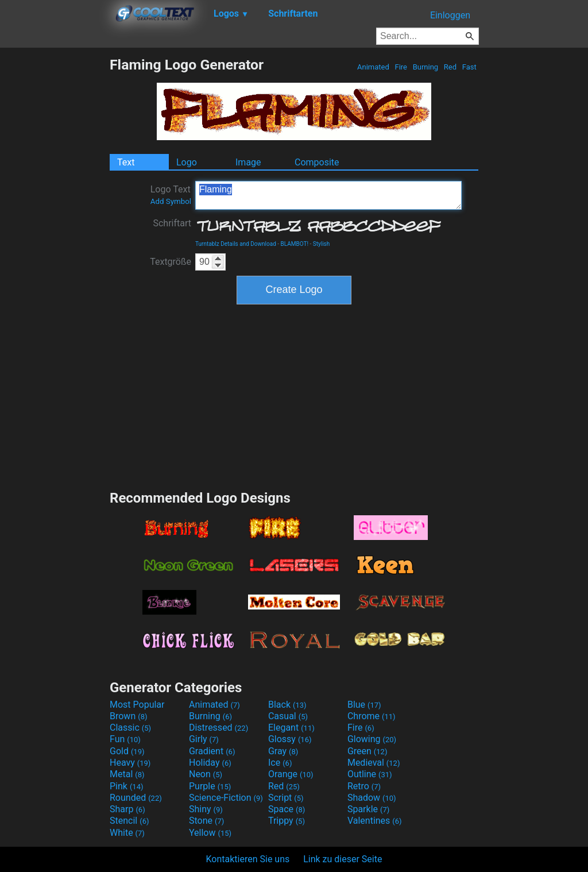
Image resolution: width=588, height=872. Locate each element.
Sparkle (368, 809)
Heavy (130, 763)
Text (126, 162)
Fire (401, 67)
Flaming (328, 195)
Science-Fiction (226, 798)
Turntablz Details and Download (236, 244)
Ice (280, 763)
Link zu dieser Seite (343, 859)
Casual (288, 716)
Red (450, 67)
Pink (127, 786)
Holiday (210, 763)
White (127, 833)
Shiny (206, 809)
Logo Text (171, 195)
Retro (364, 786)
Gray (283, 751)
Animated (373, 67)
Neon (206, 774)
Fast (469, 67)
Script (286, 798)
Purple (210, 786)
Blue (364, 705)
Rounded (136, 798)
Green (367, 751)
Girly (204, 739)
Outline (370, 774)
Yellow (210, 833)
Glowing (372, 739)
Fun (125, 739)
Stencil (129, 821)
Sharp (127, 809)
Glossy (290, 739)
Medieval (374, 763)
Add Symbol (171, 201)
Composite (317, 162)
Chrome (372, 716)
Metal (127, 774)
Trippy (287, 821)
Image (248, 162)
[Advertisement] (55, 229)
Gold (127, 751)
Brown (128, 716)
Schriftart (172, 223)
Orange (291, 774)
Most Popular (137, 705)
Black (287, 705)
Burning (425, 67)
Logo (187, 162)
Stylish (321, 244)
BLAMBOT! (295, 244)
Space (287, 809)
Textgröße (171, 262)
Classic (130, 728)
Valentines (375, 821)
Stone (206, 821)
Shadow (372, 798)
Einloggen (450, 15)
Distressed (218, 728)
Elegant (291, 728)
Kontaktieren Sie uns (248, 859)
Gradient (212, 751)
